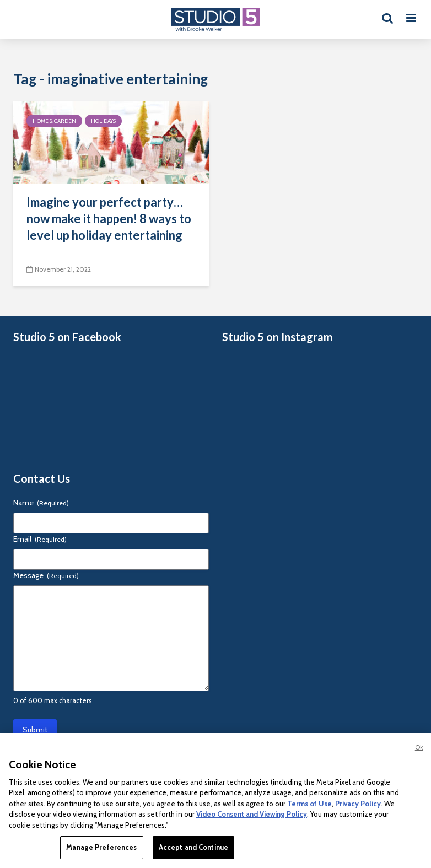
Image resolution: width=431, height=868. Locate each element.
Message (46, 575)
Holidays (103, 121)
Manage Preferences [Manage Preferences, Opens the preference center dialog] (101, 847)
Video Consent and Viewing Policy (252, 814)
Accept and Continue (193, 847)
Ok (419, 747)
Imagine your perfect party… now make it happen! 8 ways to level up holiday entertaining (109, 219)
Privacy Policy (358, 804)
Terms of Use (309, 804)
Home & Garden (54, 121)
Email (40, 539)
